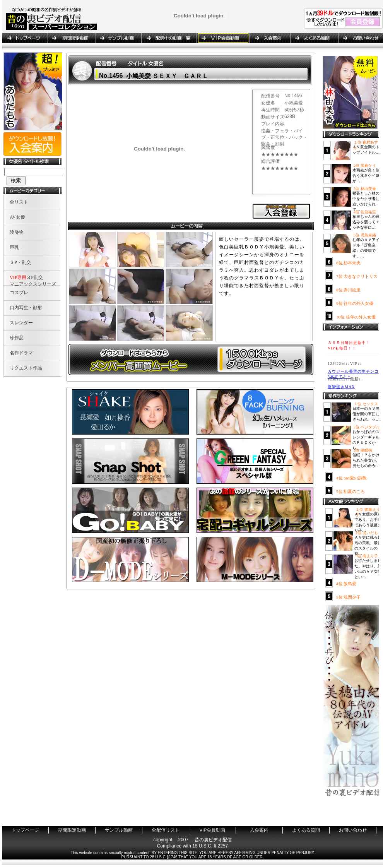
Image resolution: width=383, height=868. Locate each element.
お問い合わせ (359, 38)
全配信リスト (169, 38)
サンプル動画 (118, 38)
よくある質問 (314, 38)
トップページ (25, 38)
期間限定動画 (72, 38)
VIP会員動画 (223, 38)
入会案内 (270, 38)
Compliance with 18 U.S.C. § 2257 (192, 846)
